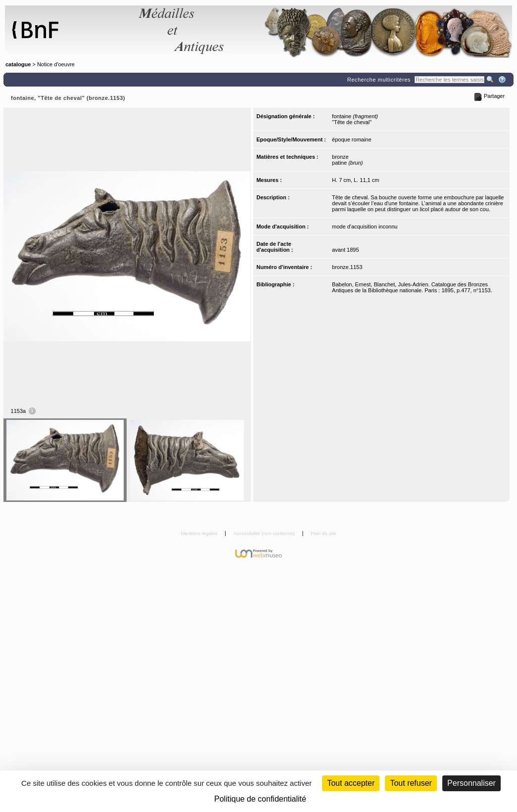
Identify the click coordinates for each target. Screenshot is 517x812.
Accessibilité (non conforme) (265, 533)
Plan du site (324, 533)
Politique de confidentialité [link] (260, 799)
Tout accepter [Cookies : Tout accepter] (351, 783)
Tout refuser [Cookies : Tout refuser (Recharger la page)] (411, 783)
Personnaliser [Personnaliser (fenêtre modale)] (471, 783)
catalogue (18, 64)
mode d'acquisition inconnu (365, 226)
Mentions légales (200, 533)
